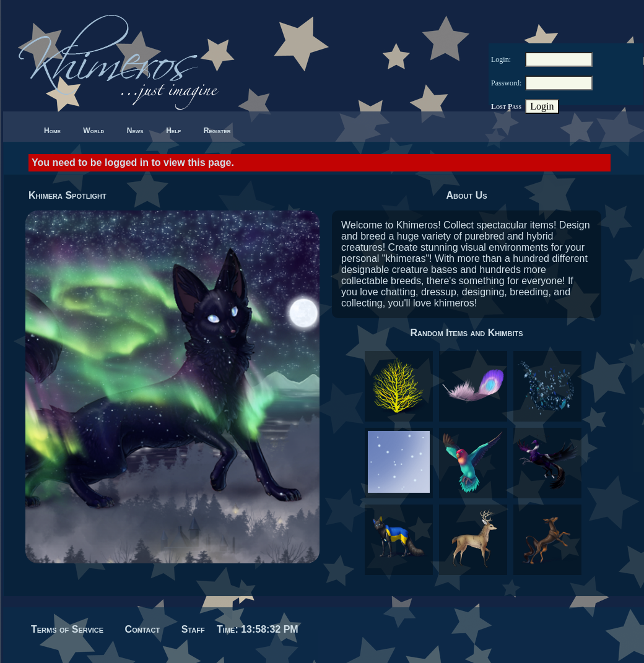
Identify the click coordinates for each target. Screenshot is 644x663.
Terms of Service (67, 629)
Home (52, 131)
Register (217, 131)
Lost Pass (506, 106)
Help (173, 131)
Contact (143, 629)
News (135, 131)
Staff (193, 629)
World (94, 131)
